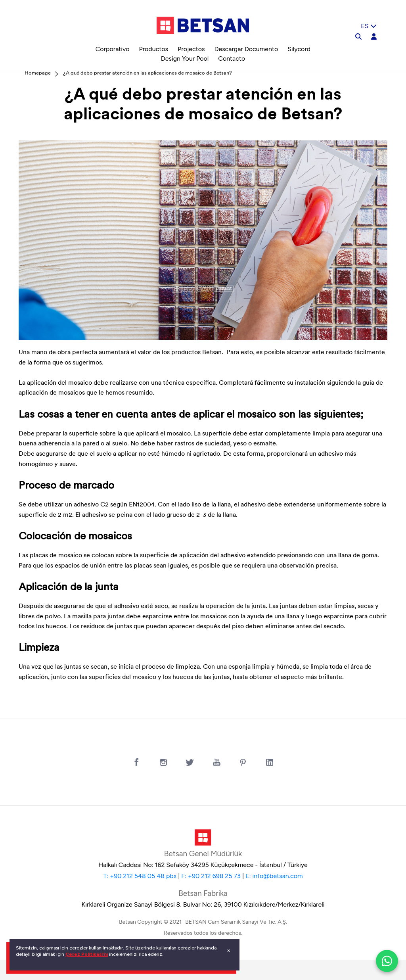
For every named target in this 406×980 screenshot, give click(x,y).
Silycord (299, 49)
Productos (153, 49)
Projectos (191, 49)
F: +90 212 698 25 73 (211, 876)
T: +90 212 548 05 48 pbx (140, 876)
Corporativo (113, 49)
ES (369, 26)
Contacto (232, 58)
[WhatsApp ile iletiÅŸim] (387, 961)
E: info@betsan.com (274, 876)
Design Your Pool (185, 58)
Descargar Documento (246, 49)
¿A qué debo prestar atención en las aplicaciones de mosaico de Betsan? (147, 73)
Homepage (38, 73)
